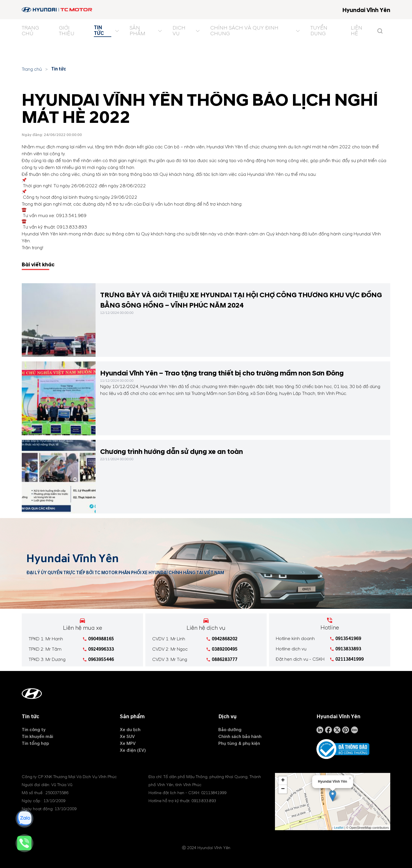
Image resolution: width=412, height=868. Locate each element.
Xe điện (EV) (133, 750)
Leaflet (339, 828)
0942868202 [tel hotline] (225, 639)
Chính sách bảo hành (240, 737)
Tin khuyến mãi (37, 737)
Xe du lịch (130, 730)
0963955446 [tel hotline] (101, 660)
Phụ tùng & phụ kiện (239, 743)
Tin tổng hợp (35, 743)
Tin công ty (34, 730)
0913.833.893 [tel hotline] (72, 227)
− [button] (283, 789)
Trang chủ (32, 69)
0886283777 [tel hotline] (225, 660)
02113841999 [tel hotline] (349, 659)
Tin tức (59, 69)
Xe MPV (128, 743)
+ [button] (283, 781)
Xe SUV (127, 737)
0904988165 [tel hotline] (101, 639)
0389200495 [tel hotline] (225, 649)
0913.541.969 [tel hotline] (71, 216)
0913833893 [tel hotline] (348, 649)
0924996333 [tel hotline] (101, 649)
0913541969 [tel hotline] (348, 639)
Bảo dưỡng (230, 730)
